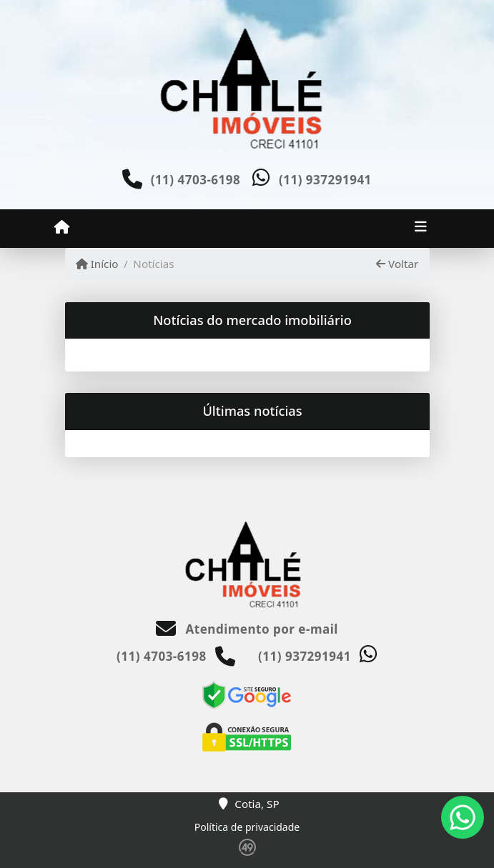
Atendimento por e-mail (247, 629)
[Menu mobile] (62, 227)
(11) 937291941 (325, 180)
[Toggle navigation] (421, 228)
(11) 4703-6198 (196, 180)
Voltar (397, 264)
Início (97, 264)
